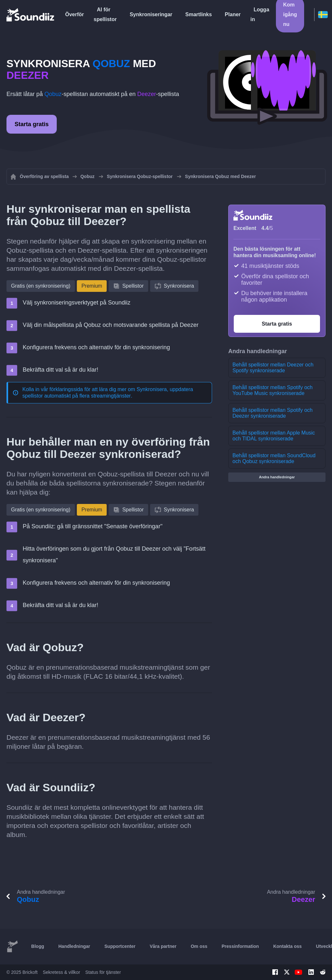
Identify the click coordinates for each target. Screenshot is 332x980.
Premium (92, 286)
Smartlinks (199, 14)
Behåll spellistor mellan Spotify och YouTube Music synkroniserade (273, 390)
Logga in (260, 14)
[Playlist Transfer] (31, 15)
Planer (233, 14)
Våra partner (163, 946)
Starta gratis (32, 124)
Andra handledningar (277, 477)
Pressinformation (240, 946)
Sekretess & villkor (61, 972)
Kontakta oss (288, 946)
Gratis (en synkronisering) (41, 286)
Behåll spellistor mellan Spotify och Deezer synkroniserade (273, 413)
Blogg (38, 946)
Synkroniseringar (151, 14)
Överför (75, 14)
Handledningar (74, 946)
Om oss (199, 946)
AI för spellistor (105, 14)
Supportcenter (120, 946)
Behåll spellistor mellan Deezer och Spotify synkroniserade (273, 368)
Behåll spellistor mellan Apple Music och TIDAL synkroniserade (274, 436)
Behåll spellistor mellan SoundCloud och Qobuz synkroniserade (274, 458)
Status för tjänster (103, 972)
